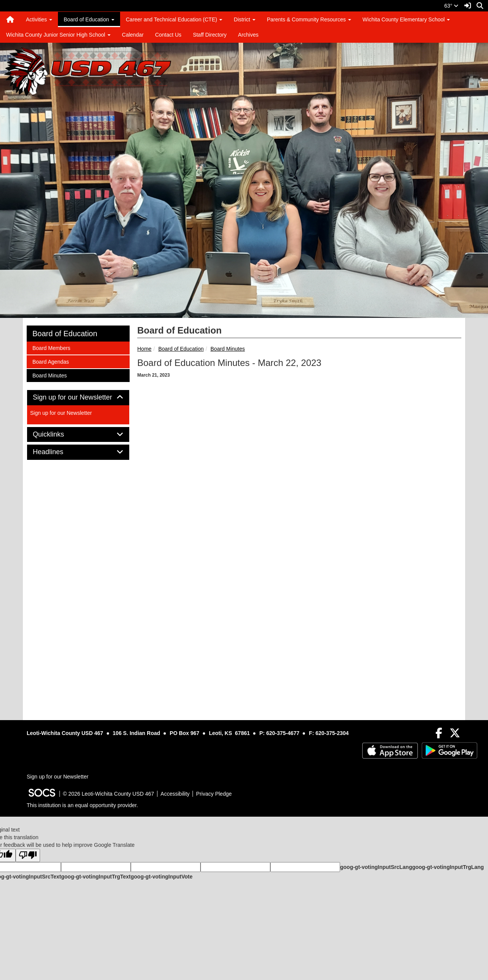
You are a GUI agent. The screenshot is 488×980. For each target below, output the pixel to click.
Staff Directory (210, 35)
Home (144, 349)
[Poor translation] (28, 855)
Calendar (133, 35)
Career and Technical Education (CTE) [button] (174, 19)
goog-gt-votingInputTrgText (96, 877)
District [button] (245, 19)
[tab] (78, 398)
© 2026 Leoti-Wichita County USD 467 (108, 794)
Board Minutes (228, 349)
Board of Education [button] (89, 19)
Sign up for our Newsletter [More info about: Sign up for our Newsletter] (61, 413)
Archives (248, 35)
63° (451, 6)
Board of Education (181, 349)
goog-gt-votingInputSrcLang (376, 867)
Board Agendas (51, 361)
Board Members (51, 347)
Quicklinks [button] (57, 434)
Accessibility (175, 794)
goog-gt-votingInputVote (162, 877)
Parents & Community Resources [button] (309, 19)
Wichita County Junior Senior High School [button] (58, 35)
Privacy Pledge (214, 794)
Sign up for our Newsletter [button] (78, 397)
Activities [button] (39, 19)
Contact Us (168, 35)
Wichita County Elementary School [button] (406, 19)
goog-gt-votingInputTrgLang (448, 867)
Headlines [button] (57, 452)
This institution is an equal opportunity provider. (82, 805)
